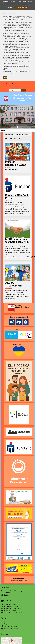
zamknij (5, 77)
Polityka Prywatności (9, 626)
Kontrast (12, 87)
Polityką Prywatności (14, 3)
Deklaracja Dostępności (10, 629)
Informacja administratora (20, 87)
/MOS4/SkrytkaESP (9, 611)
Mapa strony (13, 83)
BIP (4, 622)
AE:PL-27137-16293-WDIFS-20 (13, 613)
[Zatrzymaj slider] (18, 127)
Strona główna (6, 83)
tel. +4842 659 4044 (9, 604)
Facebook (6, 624)
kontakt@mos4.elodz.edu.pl (11, 608)
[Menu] (17, 130)
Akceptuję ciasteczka (21, 7)
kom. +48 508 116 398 (9, 606)
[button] (2, 117)
